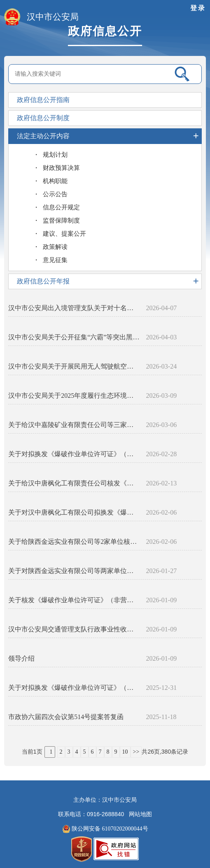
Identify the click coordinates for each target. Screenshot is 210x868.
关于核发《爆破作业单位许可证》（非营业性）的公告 (74, 600)
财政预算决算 (61, 168)
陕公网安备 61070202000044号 (105, 829)
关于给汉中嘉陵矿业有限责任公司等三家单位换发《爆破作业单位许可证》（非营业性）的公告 (74, 425)
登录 (198, 8)
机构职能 (55, 181)
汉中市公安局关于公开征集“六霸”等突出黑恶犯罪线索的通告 (74, 337)
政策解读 (55, 247)
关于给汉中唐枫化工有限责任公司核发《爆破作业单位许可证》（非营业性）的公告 (74, 483)
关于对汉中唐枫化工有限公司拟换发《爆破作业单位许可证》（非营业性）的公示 (74, 512)
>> (136, 752)
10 (125, 752)
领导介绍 (21, 658)
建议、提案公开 (64, 234)
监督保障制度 (61, 220)
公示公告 (55, 194)
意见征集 (55, 260)
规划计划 (55, 155)
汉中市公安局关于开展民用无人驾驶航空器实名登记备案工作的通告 (74, 366)
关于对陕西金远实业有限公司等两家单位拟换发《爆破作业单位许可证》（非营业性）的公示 (74, 571)
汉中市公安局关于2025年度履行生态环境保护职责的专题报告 (74, 396)
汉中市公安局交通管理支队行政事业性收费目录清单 (74, 629)
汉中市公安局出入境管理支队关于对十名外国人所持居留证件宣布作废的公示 (74, 308)
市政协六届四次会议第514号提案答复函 (66, 717)
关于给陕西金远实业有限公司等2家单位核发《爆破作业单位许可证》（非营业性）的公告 (74, 542)
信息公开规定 (61, 207)
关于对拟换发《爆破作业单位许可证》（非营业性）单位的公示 (74, 454)
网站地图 (140, 814)
